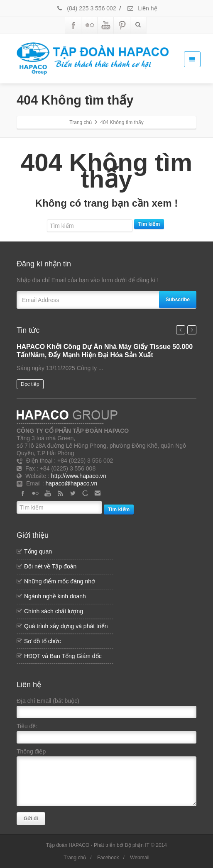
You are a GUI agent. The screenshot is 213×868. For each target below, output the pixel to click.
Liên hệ (142, 8)
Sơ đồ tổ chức (42, 641)
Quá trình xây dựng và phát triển (66, 626)
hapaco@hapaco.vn (72, 483)
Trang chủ (75, 858)
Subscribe (178, 300)
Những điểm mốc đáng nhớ (60, 581)
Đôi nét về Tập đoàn (50, 566)
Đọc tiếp (30, 384)
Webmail (140, 858)
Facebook (108, 858)
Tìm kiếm (149, 224)
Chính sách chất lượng (54, 611)
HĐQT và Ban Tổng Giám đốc (63, 656)
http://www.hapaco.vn (79, 476)
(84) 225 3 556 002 (86, 8)
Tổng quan (38, 551)
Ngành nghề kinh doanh (55, 596)
